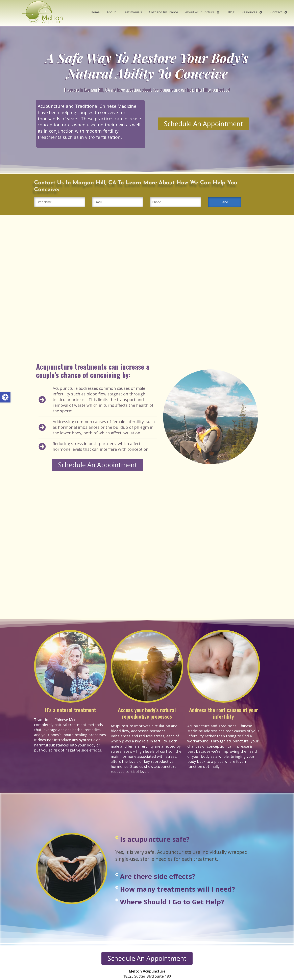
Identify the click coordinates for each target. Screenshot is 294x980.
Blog (231, 12)
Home (95, 12)
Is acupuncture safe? (155, 839)
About (111, 12)
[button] (5, 397)
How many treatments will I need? (177, 889)
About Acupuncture (200, 12)
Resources (249, 12)
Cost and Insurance (164, 12)
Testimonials (132, 12)
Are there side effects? (158, 876)
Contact (276, 12)
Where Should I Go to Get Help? (172, 902)
